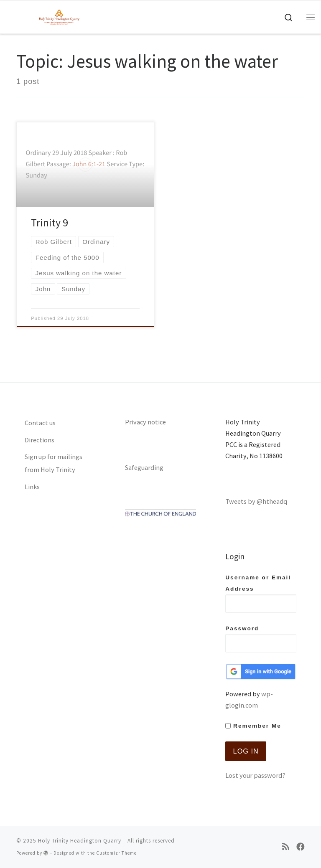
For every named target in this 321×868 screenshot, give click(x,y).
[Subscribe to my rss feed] (286, 847)
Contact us (40, 423)
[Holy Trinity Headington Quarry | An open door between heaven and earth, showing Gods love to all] (59, 16)
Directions (39, 440)
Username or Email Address (261, 594)
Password (261, 639)
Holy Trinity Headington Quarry (80, 841)
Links (32, 487)
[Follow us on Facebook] (301, 847)
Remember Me (253, 726)
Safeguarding (144, 467)
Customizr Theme (116, 853)
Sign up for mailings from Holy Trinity (53, 463)
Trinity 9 (50, 223)
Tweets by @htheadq (256, 501)
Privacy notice (145, 422)
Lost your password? (255, 775)
